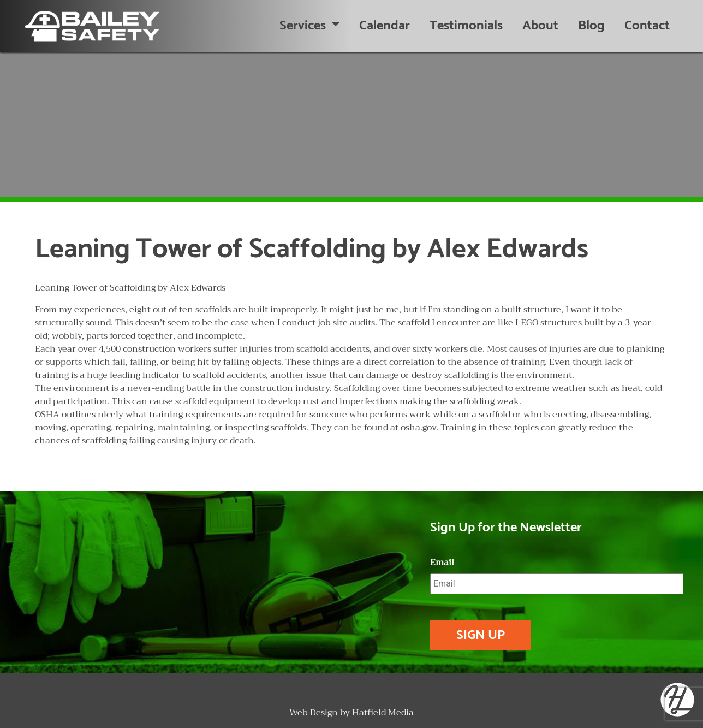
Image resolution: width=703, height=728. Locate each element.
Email (442, 563)
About (540, 26)
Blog (591, 26)
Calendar (385, 26)
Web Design (314, 713)
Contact (647, 26)
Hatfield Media (383, 713)
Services (304, 26)
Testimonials (466, 26)
